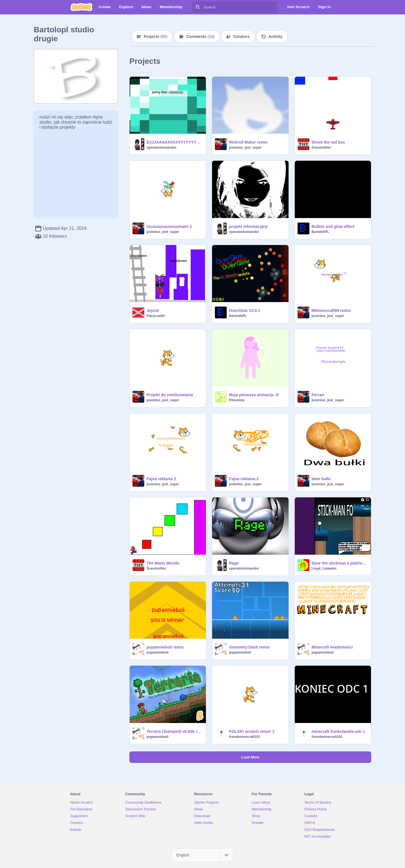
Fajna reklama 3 (244, 479)
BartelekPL (320, 232)
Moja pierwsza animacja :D (254, 395)
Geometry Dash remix (249, 647)
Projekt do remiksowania (170, 395)
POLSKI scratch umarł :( (252, 731)
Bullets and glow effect (333, 226)
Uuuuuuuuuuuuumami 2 (169, 226)
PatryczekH (156, 316)
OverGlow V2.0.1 (245, 311)
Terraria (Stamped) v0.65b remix (175, 731)
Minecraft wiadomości (332, 647)
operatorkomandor (162, 148)
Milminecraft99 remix (331, 311)
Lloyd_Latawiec (324, 568)
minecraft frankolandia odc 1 (338, 731)
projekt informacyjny (248, 226)
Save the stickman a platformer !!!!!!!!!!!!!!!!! (340, 563)
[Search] (198, 7)
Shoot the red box (328, 142)
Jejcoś (153, 311)
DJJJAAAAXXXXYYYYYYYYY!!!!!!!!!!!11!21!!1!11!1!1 (175, 142)
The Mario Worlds (163, 563)
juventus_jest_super (245, 148)
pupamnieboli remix (165, 647)
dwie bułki (321, 479)
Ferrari (318, 395)
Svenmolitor (321, 148)
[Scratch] (81, 7)
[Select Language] (202, 855)
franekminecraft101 (244, 737)
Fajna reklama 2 (161, 479)
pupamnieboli (157, 652)
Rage (234, 563)
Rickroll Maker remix (248, 142)
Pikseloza (237, 400)
